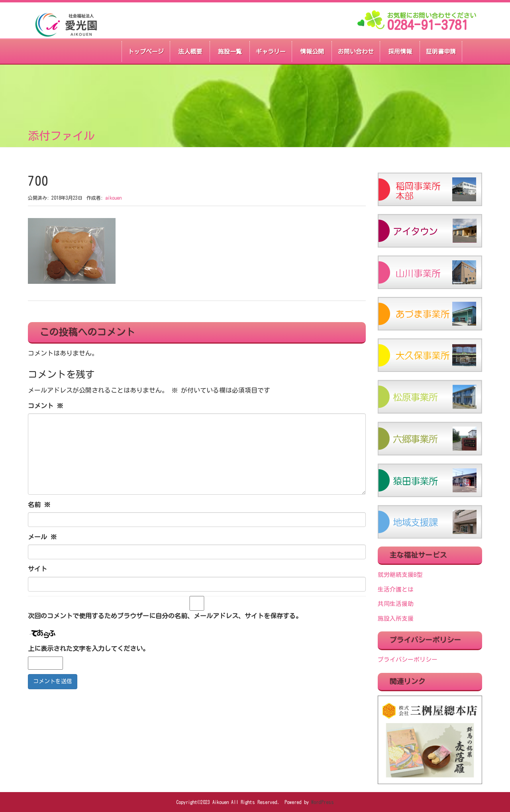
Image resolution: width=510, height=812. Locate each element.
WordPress (323, 802)
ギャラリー (271, 52)
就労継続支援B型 (400, 575)
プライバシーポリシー (408, 660)
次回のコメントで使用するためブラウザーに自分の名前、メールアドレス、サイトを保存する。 (165, 616)
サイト (37, 569)
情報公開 (312, 52)
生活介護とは (396, 589)
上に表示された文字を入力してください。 (88, 649)
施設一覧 (230, 52)
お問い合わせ (356, 52)
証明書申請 (441, 52)
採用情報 (400, 52)
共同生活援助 (396, 604)
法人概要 (190, 52)
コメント (45, 406)
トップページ (146, 52)
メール (42, 537)
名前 (39, 505)
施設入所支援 (396, 618)
